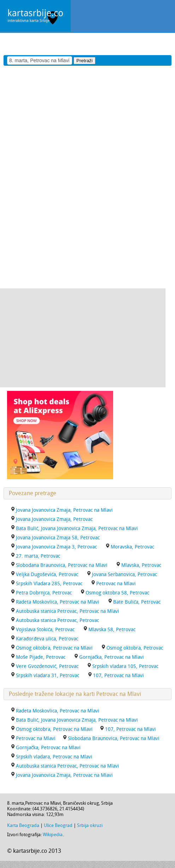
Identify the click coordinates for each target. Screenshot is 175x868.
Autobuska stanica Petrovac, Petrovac (57, 620)
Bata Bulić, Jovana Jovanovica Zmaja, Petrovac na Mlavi (77, 529)
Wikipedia (53, 835)
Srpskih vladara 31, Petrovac (48, 676)
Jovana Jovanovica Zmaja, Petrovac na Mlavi (64, 510)
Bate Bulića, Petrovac (137, 602)
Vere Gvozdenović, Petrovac (47, 666)
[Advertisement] (83, 43)
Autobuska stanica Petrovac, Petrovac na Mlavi (68, 611)
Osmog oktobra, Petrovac (135, 648)
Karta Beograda (23, 825)
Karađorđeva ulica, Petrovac (47, 639)
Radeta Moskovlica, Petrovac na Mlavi (58, 602)
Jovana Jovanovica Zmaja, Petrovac (54, 519)
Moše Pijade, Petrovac (41, 657)
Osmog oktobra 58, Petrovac (117, 593)
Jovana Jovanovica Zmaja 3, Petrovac (56, 547)
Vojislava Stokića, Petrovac (45, 630)
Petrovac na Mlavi (116, 584)
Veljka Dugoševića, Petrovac (47, 574)
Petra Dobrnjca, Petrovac (44, 593)
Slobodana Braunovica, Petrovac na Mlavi (62, 565)
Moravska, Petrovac (132, 547)
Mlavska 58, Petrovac (112, 630)
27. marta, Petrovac (38, 556)
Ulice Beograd (58, 825)
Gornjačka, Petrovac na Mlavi (112, 657)
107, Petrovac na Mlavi (118, 676)
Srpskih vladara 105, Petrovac (125, 666)
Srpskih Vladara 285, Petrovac (49, 584)
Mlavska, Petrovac (141, 565)
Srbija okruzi (90, 825)
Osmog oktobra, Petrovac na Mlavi (54, 648)
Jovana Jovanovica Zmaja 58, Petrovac (58, 538)
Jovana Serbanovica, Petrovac (124, 574)
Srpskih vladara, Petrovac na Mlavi (54, 757)
